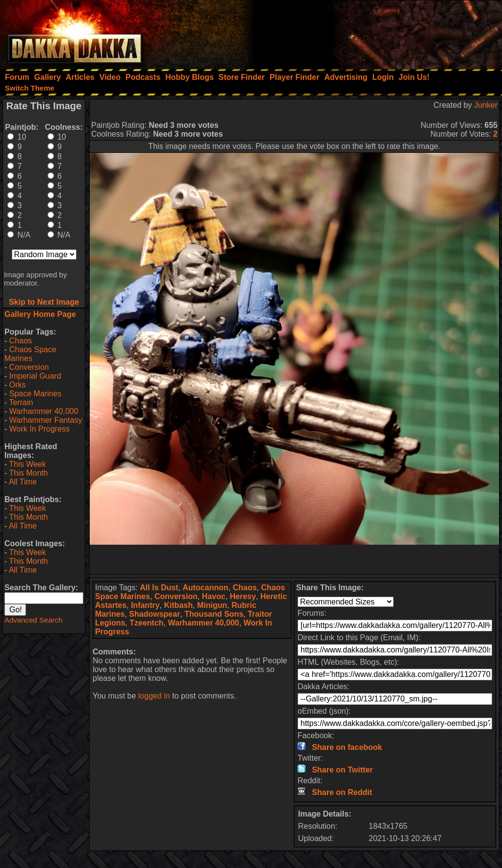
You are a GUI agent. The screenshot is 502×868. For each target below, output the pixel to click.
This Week (27, 464)
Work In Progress (39, 429)
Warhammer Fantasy (46, 420)
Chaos (21, 341)
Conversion (29, 367)
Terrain (21, 402)
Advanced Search (33, 620)
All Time (23, 482)
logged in (154, 696)
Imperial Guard (35, 376)
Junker (486, 105)
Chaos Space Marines (30, 354)
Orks (18, 385)
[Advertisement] (370, 32)
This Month (28, 473)
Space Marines (36, 394)
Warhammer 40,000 (44, 411)
